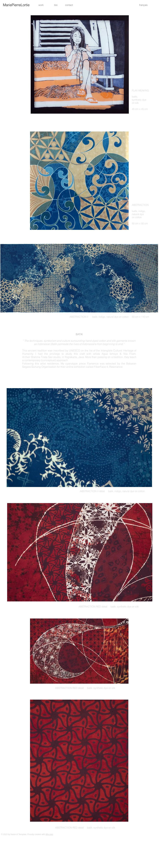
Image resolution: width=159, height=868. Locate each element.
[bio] (56, 5)
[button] (69, 5)
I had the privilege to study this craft (59, 354)
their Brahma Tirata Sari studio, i (44, 357)
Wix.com (49, 834)
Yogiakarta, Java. (75, 357)
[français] (143, 5)
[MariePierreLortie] (16, 5)
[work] (41, 5)
